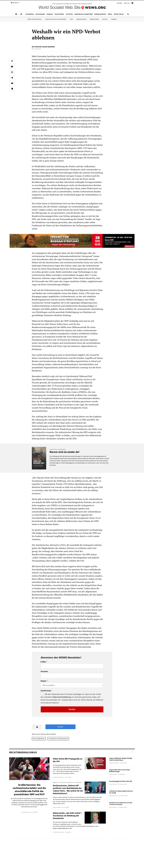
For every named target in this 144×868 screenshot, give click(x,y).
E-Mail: (43, 662)
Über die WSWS (94, 19)
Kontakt (119, 3)
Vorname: (44, 672)
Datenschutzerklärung (62, 697)
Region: (44, 681)
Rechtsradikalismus (39, 739)
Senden (72, 709)
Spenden (114, 19)
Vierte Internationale (35, 19)
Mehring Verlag (81, 19)
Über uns (127, 3)
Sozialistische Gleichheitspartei (56, 19)
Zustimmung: (46, 691)
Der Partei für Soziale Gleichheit (43, 47)
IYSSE (71, 19)
